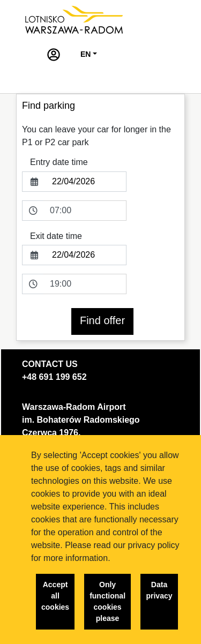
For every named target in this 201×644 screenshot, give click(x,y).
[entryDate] (86, 182)
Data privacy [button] (159, 590)
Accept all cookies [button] (55, 596)
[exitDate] (86, 255)
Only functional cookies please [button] (107, 601)
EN (85, 54)
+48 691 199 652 (54, 377)
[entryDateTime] (85, 211)
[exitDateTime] (85, 284)
